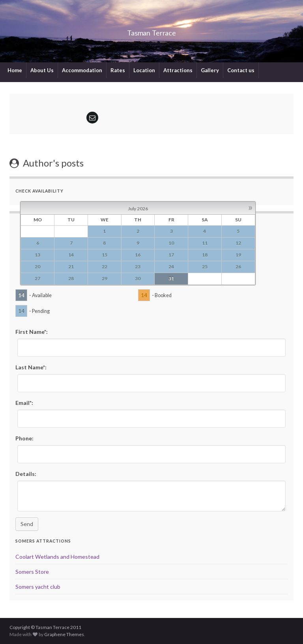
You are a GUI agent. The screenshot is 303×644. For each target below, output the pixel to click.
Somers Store (32, 572)
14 (21, 295)
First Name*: (32, 332)
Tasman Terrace (152, 31)
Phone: (24, 438)
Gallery (210, 70)
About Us (42, 70)
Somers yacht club (38, 587)
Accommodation (82, 70)
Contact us (241, 70)
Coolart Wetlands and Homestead (57, 557)
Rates (118, 70)
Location (144, 70)
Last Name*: (31, 367)
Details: (26, 474)
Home (15, 70)
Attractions (178, 70)
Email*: (24, 403)
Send (27, 524)
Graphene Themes (64, 634)
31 (171, 278)
